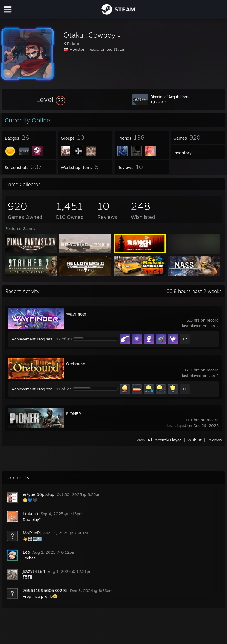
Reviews (214, 440)
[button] (51, 99)
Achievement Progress (32, 339)
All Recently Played (165, 440)
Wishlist (194, 440)
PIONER (73, 414)
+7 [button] (185, 339)
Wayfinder (76, 314)
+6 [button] (185, 389)
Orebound (76, 364)
